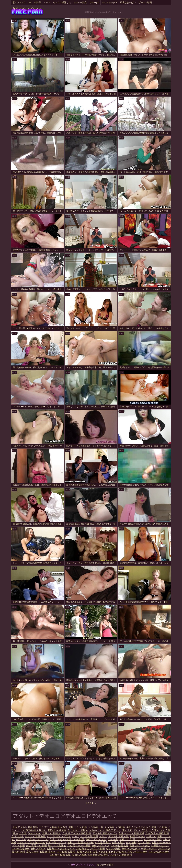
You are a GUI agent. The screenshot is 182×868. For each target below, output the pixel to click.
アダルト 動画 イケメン (105, 833)
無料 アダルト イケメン (27, 9)
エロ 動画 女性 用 (66, 852)
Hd (30, 2)
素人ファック (19, 2)
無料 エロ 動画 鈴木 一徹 (81, 843)
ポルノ (75, 836)
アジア (47, 2)
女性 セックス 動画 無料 (131, 833)
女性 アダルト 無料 (137, 852)
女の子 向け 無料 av (78, 830)
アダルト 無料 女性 (119, 836)
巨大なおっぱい (128, 2)
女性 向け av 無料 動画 (157, 833)
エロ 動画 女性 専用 (98, 855)
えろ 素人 (154, 830)
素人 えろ (127, 830)
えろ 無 (23, 833)
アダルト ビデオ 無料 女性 (31, 843)
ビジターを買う (105, 865)
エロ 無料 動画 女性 (60, 855)
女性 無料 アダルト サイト (61, 849)
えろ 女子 (113, 839)
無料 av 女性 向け (131, 849)
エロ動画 (120, 827)
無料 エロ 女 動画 (78, 827)
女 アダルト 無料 (153, 839)
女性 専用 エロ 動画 (36, 846)
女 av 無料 (131, 843)
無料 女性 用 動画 (57, 830)
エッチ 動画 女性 (120, 846)
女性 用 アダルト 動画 (79, 846)
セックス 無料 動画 (35, 836)
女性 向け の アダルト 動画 (90, 849)
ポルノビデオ (141, 830)
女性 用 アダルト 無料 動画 (77, 833)
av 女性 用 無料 (103, 843)
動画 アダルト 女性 (140, 846)
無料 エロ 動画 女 (52, 833)
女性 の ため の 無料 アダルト (105, 830)
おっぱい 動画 (79, 855)
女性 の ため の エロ (38, 839)
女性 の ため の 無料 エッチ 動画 (67, 839)
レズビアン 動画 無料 (121, 855)
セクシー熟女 (80, 2)
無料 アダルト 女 (101, 846)
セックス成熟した (62, 2)
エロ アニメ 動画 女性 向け (53, 827)
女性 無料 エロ (48, 852)
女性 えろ (21, 839)
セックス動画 (113, 849)
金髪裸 (37, 2)
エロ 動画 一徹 (96, 827)
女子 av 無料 (118, 843)
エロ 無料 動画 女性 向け (34, 830)
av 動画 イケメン (160, 846)
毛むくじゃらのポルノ (138, 827)
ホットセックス (110, 2)
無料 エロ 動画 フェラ (131, 839)
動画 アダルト (138, 836)
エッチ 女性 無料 (89, 836)
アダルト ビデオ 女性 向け (112, 852)
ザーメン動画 (145, 2)
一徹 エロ (151, 836)
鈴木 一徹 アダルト (56, 843)
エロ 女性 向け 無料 (159, 852)
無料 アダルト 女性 (96, 839)
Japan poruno (34, 833)
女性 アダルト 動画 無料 (25, 827)
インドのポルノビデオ (59, 836)
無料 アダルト (38, 849)
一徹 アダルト (149, 849)
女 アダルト (18, 836)
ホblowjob (94, 2)
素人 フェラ (32, 852)
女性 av (103, 836)
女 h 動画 (109, 827)
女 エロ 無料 (144, 843)
